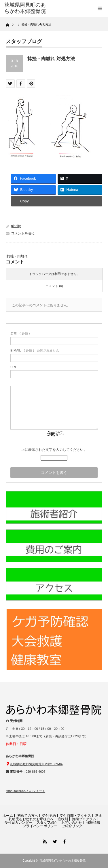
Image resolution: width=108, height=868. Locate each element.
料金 (99, 816)
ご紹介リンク (72, 826)
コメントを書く (23, 233)
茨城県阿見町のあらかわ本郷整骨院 (62, 861)
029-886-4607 (36, 772)
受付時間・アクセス (75, 816)
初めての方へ (28, 816)
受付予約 (49, 816)
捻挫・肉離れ (17, 256)
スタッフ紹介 (47, 823)
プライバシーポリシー (40, 826)
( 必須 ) (20, 333)
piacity (16, 226)
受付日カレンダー (18, 823)
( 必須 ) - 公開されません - (36, 350)
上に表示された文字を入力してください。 (54, 450)
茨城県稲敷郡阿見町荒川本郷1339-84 (36, 764)
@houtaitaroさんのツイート (25, 791)
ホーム (8, 816)
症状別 (63, 819)
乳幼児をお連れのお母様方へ (31, 819)
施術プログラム (84, 819)
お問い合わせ (72, 823)
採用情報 (93, 823)
